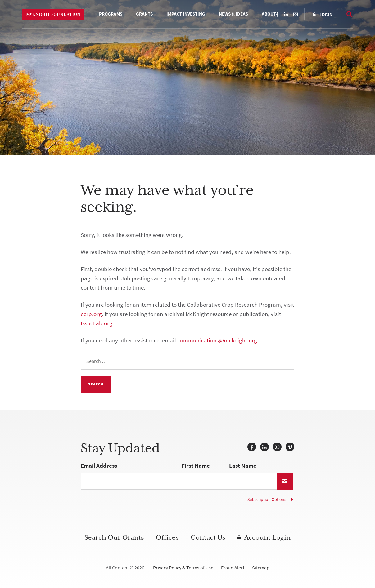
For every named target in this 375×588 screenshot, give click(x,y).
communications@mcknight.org (217, 340)
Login (326, 15)
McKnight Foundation (53, 14)
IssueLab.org (97, 323)
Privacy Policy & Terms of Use (183, 568)
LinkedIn (286, 14)
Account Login (267, 537)
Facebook (277, 14)
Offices (167, 537)
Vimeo (290, 447)
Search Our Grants (114, 537)
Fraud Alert (233, 568)
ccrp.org (91, 314)
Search (346, 14)
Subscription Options (267, 499)
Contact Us (208, 537)
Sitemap (261, 568)
